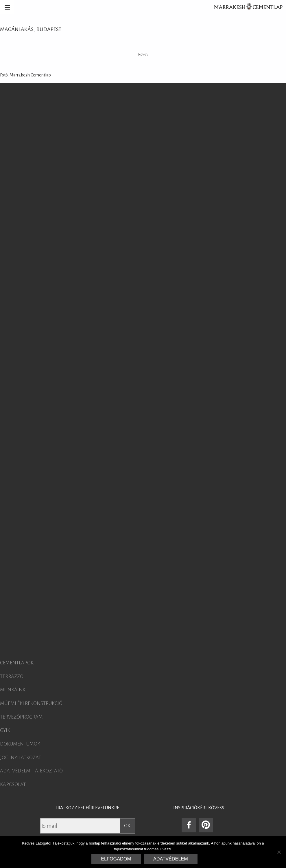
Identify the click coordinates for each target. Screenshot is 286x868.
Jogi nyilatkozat (21, 758)
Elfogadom (116, 859)
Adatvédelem (171, 859)
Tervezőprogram (21, 717)
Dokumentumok (20, 744)
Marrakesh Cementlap (245, 7)
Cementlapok (17, 663)
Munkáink (13, 690)
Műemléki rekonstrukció (31, 703)
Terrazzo (12, 677)
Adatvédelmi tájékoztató (31, 771)
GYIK (5, 730)
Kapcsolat (13, 785)
